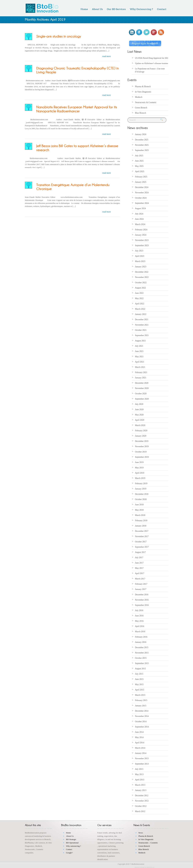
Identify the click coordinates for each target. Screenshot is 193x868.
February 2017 (141, 583)
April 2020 (140, 419)
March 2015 (140, 694)
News (141, 832)
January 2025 (141, 181)
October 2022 (141, 282)
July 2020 (139, 404)
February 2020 (141, 430)
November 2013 (142, 758)
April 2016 (140, 626)
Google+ (70, 852)
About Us (97, 9)
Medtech (139, 96)
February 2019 (141, 483)
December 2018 (142, 493)
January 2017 (141, 589)
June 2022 (139, 292)
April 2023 (140, 255)
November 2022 (142, 277)
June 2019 (139, 462)
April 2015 (140, 689)
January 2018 (141, 525)
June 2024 (139, 218)
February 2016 (141, 636)
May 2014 (139, 737)
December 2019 (142, 441)
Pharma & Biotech (143, 86)
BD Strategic (71, 839)
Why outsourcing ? (74, 845)
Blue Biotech (141, 112)
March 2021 (140, 367)
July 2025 (139, 155)
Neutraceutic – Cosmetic (148, 842)
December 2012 (142, 795)
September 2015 (142, 663)
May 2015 (139, 684)
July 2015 (139, 673)
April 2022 (140, 303)
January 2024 (141, 234)
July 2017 (139, 557)
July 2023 (139, 250)
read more (107, 56)
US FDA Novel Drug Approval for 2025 (152, 57)
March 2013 (140, 784)
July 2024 (139, 213)
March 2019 (140, 478)
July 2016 (139, 610)
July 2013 (139, 768)
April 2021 (140, 361)
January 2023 (141, 266)
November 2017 (142, 536)
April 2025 (140, 171)
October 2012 (141, 806)
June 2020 (139, 409)
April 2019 (140, 472)
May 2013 (139, 774)
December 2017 (142, 530)
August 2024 (140, 208)
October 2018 (141, 499)
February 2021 (141, 372)
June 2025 (139, 160)
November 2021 (142, 324)
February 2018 (141, 520)
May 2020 (139, 414)
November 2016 (142, 599)
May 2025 (139, 166)
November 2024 (142, 192)
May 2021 (139, 356)
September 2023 (142, 245)
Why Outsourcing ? (141, 9)
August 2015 (140, 668)
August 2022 (140, 287)
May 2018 (139, 509)
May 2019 (139, 467)
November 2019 (142, 446)
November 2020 (142, 388)
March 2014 (140, 747)
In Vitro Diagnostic (143, 91)
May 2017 (139, 568)
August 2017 (140, 552)
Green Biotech (141, 107)
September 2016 (142, 605)
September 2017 (142, 546)
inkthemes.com (150, 866)
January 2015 (141, 705)
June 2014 (139, 731)
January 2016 (141, 642)
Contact (162, 9)
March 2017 (140, 578)
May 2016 (139, 620)
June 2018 (139, 504)
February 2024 (141, 229)
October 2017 (141, 541)
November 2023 (142, 240)
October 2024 (141, 197)
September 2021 (142, 335)
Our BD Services (116, 9)
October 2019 (141, 451)
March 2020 (140, 425)
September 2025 (142, 150)
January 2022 (141, 314)
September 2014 (142, 726)
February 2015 (141, 700)
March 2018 (140, 515)
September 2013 (142, 763)
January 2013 (141, 790)
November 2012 (142, 800)
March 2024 (140, 224)
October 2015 (141, 657)
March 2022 (140, 308)
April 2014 (140, 742)
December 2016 (142, 594)
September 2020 (142, 398)
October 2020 (141, 393)
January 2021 (141, 377)
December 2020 (142, 382)
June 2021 (139, 351)
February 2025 (141, 176)
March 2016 (140, 631)
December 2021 (142, 319)
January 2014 (141, 753)
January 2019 (141, 488)
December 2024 (142, 187)
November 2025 (142, 144)
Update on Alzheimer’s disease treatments (153, 63)
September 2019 (142, 456)
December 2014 (142, 710)
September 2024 (142, 203)
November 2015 (142, 652)
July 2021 (139, 345)
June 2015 (139, 679)
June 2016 (139, 615)
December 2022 (142, 271)
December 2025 (142, 139)
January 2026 (141, 134)
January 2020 (141, 435)
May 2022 (139, 298)
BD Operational (72, 842)
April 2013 (140, 779)
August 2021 (140, 340)
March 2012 (140, 811)
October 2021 (141, 330)
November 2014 (142, 716)
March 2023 (140, 261)
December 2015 (142, 647)
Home (84, 9)
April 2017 (140, 573)
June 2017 (139, 562)
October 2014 (141, 721)
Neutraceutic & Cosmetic (146, 102)
